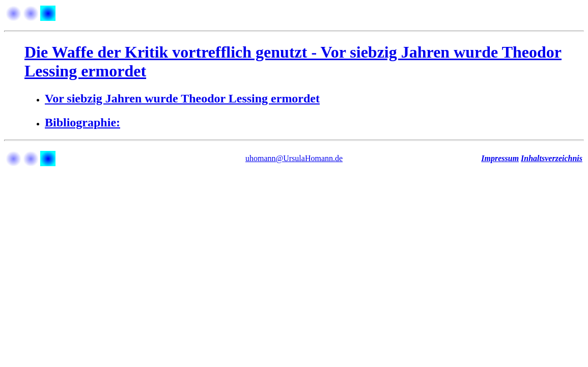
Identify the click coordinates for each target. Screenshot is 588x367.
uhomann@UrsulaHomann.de (294, 158)
